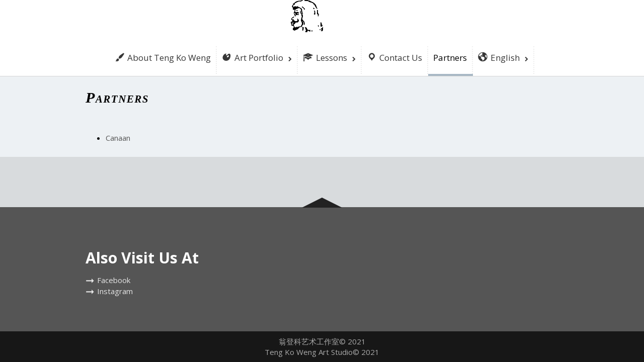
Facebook (114, 280)
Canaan (118, 138)
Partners (450, 58)
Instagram (115, 291)
